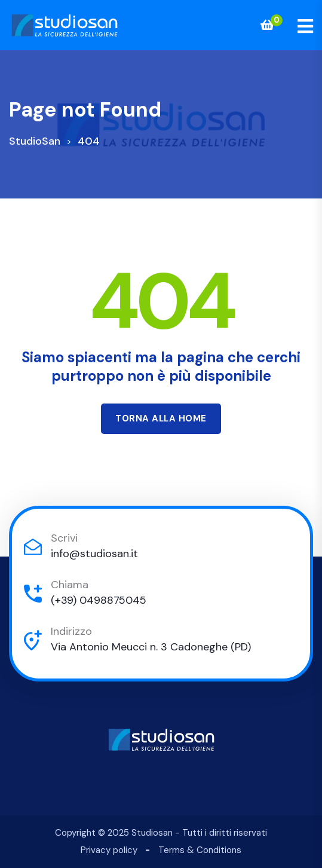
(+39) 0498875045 (99, 600)
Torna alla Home (161, 418)
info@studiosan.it (94, 554)
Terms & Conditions (200, 850)
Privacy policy (109, 850)
